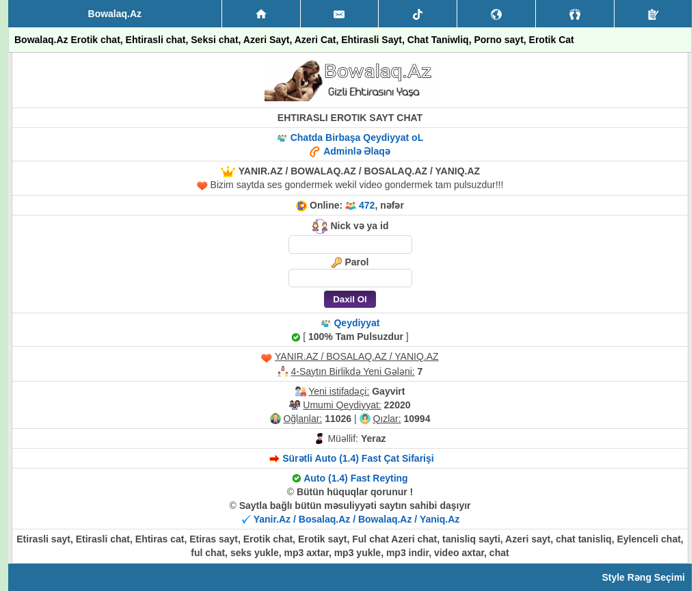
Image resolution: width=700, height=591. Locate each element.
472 (367, 205)
